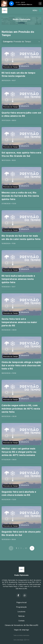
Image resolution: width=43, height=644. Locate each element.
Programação (21, 607)
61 (26, 548)
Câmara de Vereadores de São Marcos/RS (21, 625)
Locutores (22, 612)
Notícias (22, 616)
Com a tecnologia (21, 640)
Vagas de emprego (21, 630)
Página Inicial (22, 602)
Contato (21, 621)
